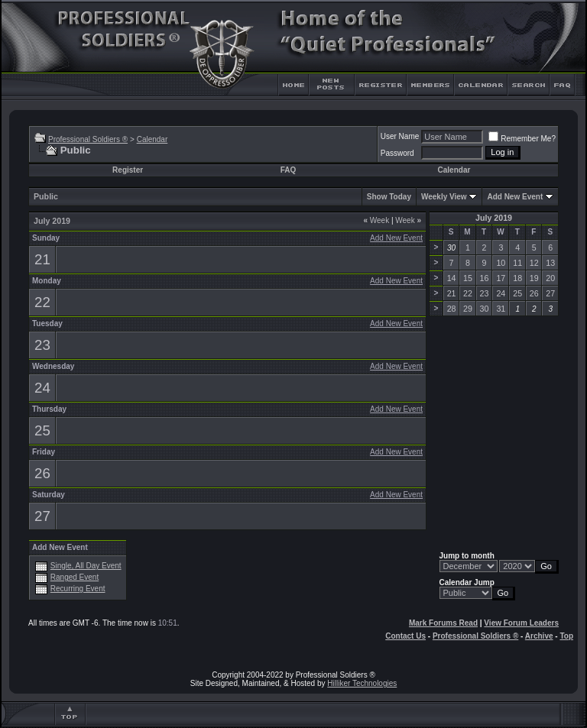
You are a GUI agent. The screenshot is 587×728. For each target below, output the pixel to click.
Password (397, 153)
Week (376, 220)
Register (128, 170)
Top (566, 636)
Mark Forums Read (443, 623)
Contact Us (405, 636)
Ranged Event (75, 577)
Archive (539, 636)
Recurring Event (78, 589)
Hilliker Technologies (362, 683)
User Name (400, 136)
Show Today (389, 197)
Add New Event (515, 197)
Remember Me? (522, 139)
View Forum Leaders (521, 623)
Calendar (152, 139)
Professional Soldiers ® (88, 139)
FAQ (289, 170)
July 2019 (494, 218)
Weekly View (444, 197)
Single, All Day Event (86, 566)
